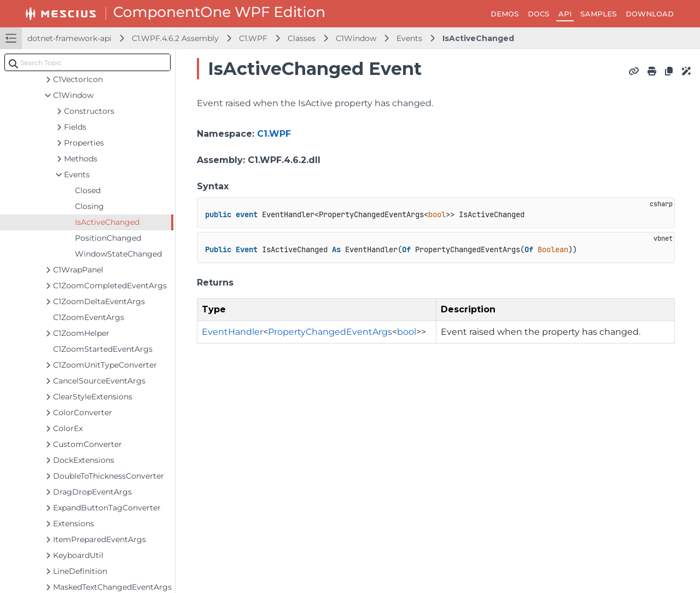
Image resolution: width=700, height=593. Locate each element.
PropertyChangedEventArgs (330, 332)
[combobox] (87, 62)
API (565, 14)
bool (407, 332)
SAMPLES (599, 14)
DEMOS (505, 14)
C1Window (356, 38)
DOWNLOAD (650, 14)
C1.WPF (253, 38)
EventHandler (232, 332)
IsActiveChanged (478, 38)
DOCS (539, 14)
